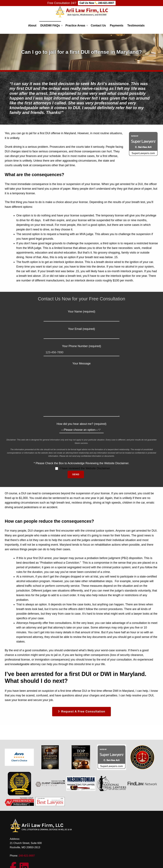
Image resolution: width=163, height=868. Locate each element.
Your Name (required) (81, 315)
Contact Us (98, 25)
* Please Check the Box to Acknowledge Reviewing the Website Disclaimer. (81, 463)
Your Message (81, 366)
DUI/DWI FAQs (50, 25)
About (32, 25)
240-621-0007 (27, 856)
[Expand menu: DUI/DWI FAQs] (62, 25)
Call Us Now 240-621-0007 (97, 3)
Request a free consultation (83, 712)
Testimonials (136, 25)
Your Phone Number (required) (81, 349)
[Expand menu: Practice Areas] (87, 25)
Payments (117, 25)
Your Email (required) (81, 332)
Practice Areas (75, 25)
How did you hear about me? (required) (81, 427)
